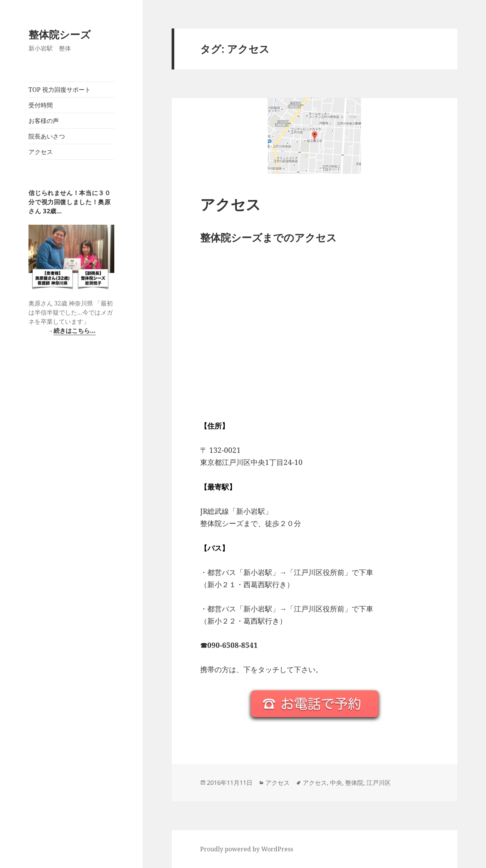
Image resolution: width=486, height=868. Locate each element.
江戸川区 (379, 783)
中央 (336, 783)
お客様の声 (44, 121)
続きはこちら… (75, 331)
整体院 (354, 783)
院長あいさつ (47, 136)
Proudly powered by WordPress (247, 849)
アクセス (41, 152)
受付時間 (41, 105)
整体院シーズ (60, 34)
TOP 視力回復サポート (60, 90)
